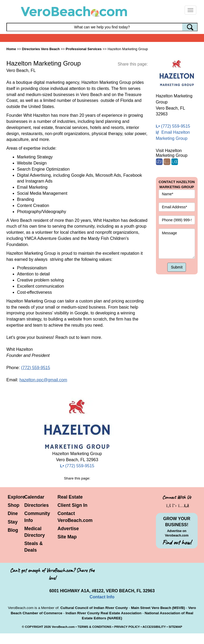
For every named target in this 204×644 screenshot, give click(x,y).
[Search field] (102, 27)
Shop (14, 505)
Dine (13, 513)
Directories (37, 505)
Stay (13, 522)
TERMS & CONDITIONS (95, 627)
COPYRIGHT (34, 627)
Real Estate (70, 497)
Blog (13, 530)
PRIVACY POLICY (127, 627)
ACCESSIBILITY (154, 627)
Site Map (67, 537)
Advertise (68, 529)
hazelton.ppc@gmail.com (43, 380)
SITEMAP (175, 627)
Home (11, 49)
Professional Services (84, 49)
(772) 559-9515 (35, 368)
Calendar (34, 497)
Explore (16, 497)
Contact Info (102, 597)
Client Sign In (73, 505)
